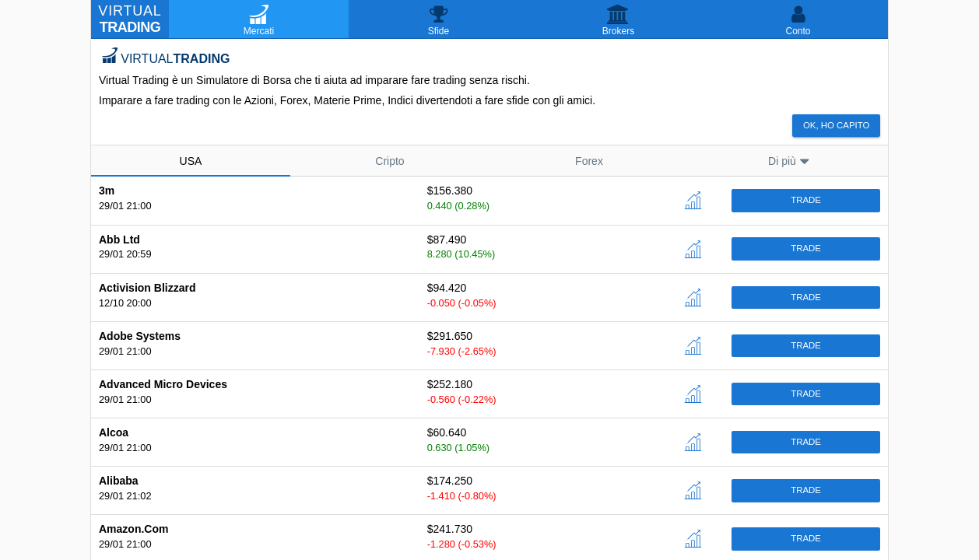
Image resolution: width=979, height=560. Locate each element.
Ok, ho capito (836, 125)
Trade (806, 200)
